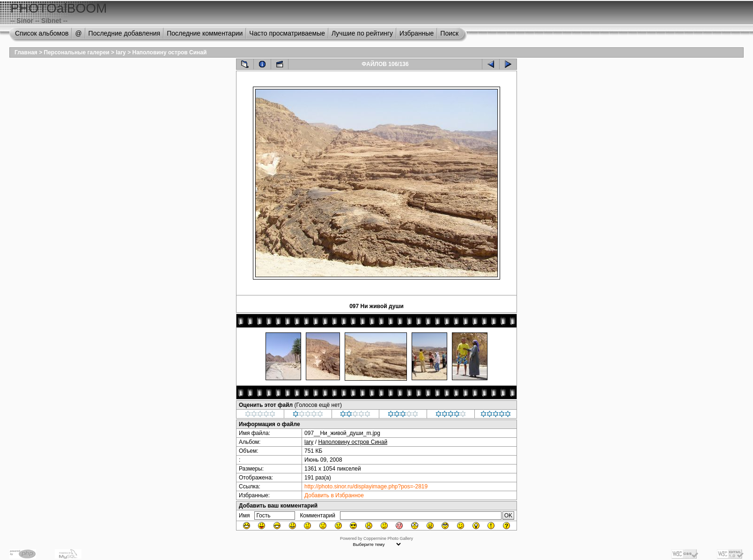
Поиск (449, 33)
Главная (26, 52)
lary (121, 52)
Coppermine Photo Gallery (388, 538)
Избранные (417, 33)
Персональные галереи (77, 52)
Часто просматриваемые (287, 33)
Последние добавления (125, 33)
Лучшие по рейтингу (362, 33)
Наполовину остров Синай (169, 52)
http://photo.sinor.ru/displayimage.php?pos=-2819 (366, 486)
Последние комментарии (205, 33)
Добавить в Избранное (334, 495)
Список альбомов (42, 33)
